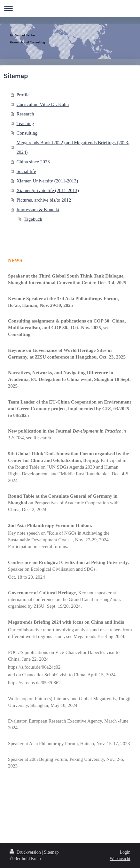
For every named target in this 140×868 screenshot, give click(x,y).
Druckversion (26, 852)
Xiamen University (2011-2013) (47, 181)
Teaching (25, 123)
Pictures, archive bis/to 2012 (44, 200)
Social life (26, 171)
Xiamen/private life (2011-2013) (48, 190)
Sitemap (51, 852)
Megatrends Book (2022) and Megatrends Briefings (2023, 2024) (73, 147)
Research (25, 114)
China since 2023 (33, 162)
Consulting (27, 133)
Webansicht (120, 859)
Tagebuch (33, 219)
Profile (23, 95)
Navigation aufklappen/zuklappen (70, 8)
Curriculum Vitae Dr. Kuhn (43, 104)
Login (125, 852)
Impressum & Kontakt (38, 210)
